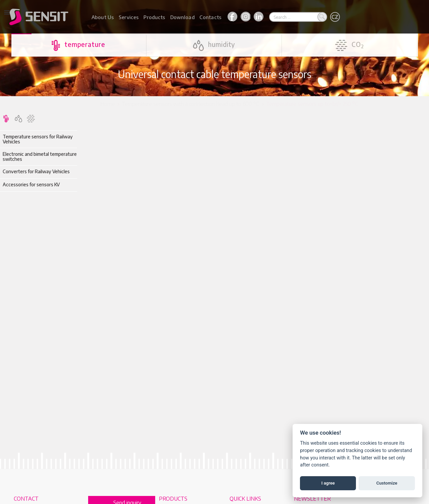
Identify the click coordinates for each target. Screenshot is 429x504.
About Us (103, 17)
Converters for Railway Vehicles (36, 171)
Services (129, 17)
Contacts (210, 17)
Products (154, 17)
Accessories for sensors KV (31, 184)
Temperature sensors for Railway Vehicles (38, 139)
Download (182, 17)
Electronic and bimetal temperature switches (40, 157)
